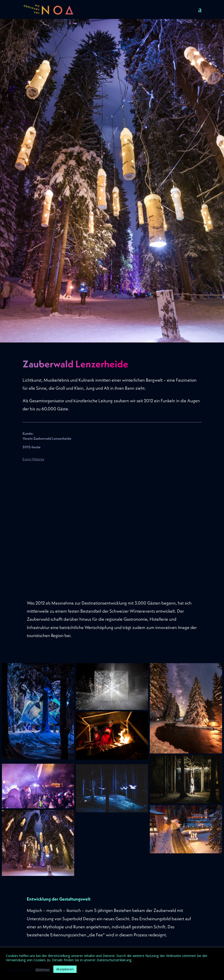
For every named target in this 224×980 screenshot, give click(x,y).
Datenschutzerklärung (114, 960)
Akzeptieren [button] (65, 969)
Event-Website (33, 459)
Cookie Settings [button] (19, 969)
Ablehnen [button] (43, 969)
